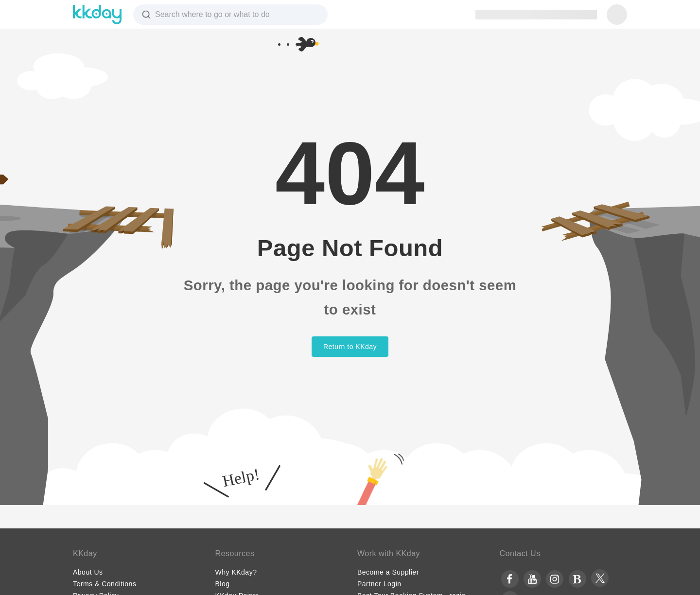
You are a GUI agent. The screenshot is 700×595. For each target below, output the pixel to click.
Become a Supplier (388, 572)
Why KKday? (236, 572)
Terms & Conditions (105, 584)
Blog (223, 584)
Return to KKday (350, 347)
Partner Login (379, 584)
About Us (88, 572)
